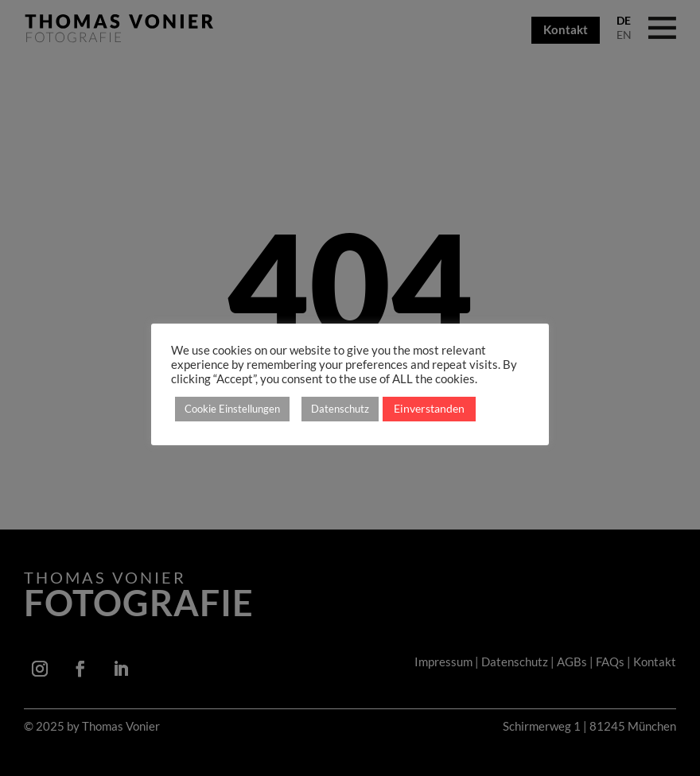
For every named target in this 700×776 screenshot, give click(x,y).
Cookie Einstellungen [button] (232, 409)
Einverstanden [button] (429, 408)
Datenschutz (340, 409)
